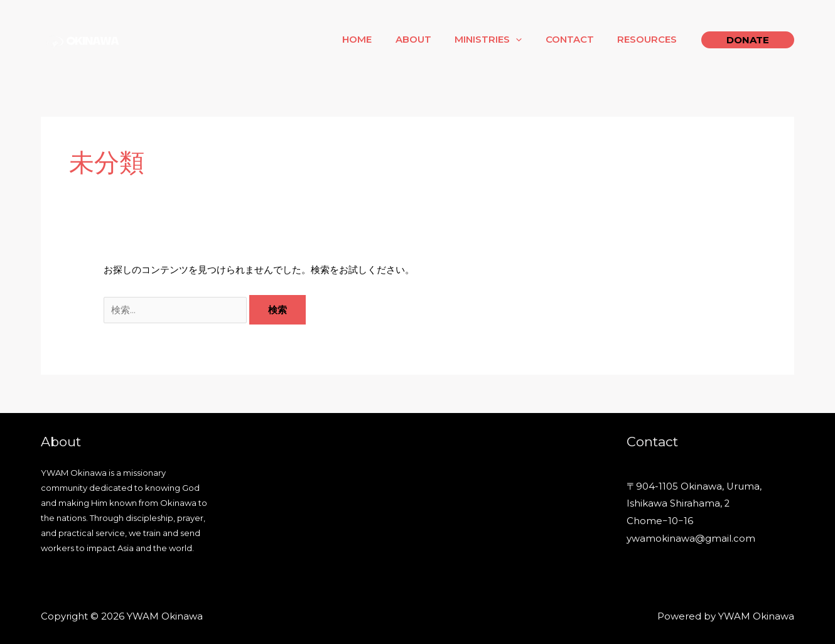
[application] (528, 40)
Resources (649, 39)
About (430, 39)
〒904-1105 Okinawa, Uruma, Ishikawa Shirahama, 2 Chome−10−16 (694, 504)
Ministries (500, 40)
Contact (577, 39)
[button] (748, 40)
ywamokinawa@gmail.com (691, 539)
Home (378, 39)
